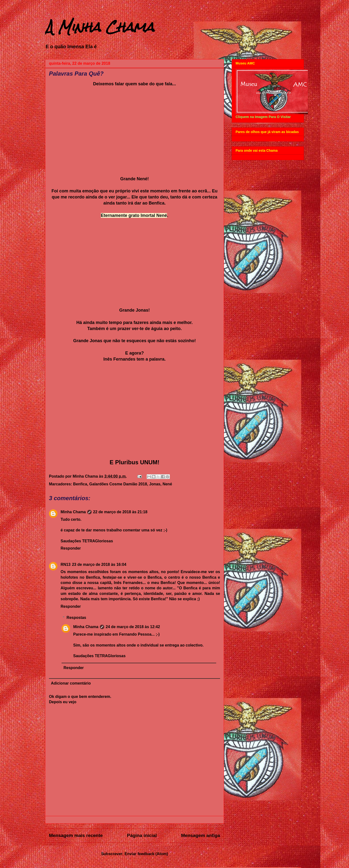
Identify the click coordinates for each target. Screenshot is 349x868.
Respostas (76, 618)
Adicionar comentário (71, 683)
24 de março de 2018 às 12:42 (133, 627)
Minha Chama (73, 512)
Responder (71, 548)
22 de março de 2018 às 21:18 (120, 512)
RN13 (66, 564)
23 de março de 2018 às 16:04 (99, 564)
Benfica (80, 484)
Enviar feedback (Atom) (146, 854)
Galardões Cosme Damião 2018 (118, 484)
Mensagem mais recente (76, 835)
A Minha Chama (100, 27)
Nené (167, 484)
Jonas (155, 484)
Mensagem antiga (201, 835)
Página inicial (142, 835)
